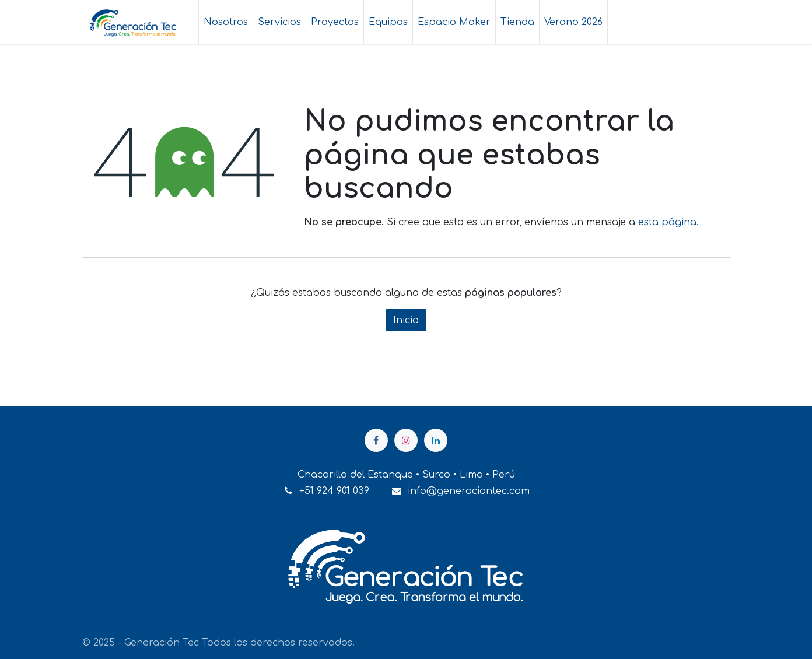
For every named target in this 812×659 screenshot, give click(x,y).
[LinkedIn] (436, 440)
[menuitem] (226, 22)
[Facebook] (376, 440)
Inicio (406, 320)
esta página (667, 222)
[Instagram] (406, 440)
